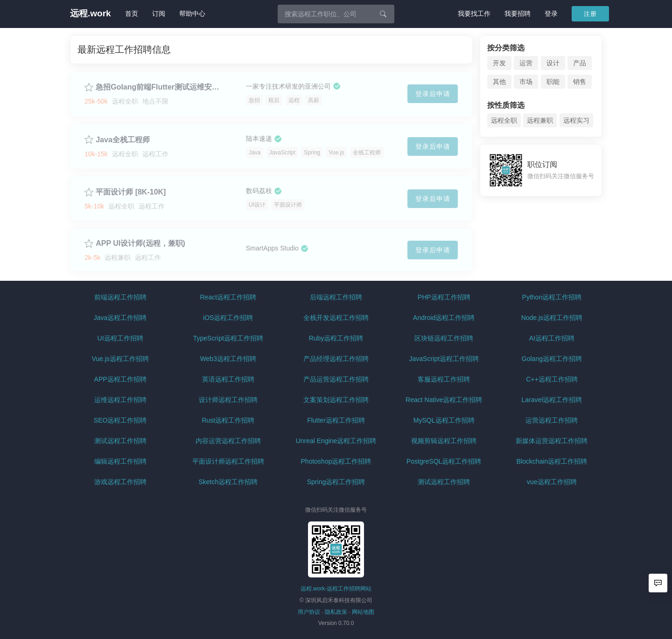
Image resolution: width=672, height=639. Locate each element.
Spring (312, 153)
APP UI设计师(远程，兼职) (140, 243)
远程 (294, 100)
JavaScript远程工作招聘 (444, 359)
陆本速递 (259, 139)
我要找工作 (474, 14)
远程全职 (504, 120)
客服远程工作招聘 (444, 379)
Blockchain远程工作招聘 (552, 461)
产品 (580, 63)
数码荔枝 (259, 191)
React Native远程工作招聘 (444, 400)
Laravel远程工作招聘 (552, 400)
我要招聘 (518, 14)
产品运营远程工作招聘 (336, 379)
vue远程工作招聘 (552, 482)
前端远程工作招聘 (120, 297)
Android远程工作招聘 (444, 318)
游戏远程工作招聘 (120, 482)
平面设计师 (288, 205)
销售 (580, 82)
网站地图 (363, 612)
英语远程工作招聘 (228, 379)
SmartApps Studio (272, 248)
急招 (254, 100)
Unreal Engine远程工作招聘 (336, 441)
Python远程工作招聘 (552, 297)
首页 (132, 14)
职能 (553, 82)
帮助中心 (192, 14)
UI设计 (257, 205)
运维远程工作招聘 (120, 400)
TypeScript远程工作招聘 (228, 338)
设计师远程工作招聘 (228, 400)
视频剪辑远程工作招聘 (444, 441)
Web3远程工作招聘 (228, 359)
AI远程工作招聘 (552, 338)
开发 (499, 63)
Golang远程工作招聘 (552, 359)
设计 (553, 63)
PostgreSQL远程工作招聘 (444, 461)
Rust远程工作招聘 (228, 420)
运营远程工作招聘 (552, 420)
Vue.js (336, 153)
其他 (499, 82)
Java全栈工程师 (123, 140)
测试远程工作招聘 (120, 441)
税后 (274, 100)
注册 (590, 14)
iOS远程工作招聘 (228, 318)
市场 (526, 82)
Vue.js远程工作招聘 (120, 359)
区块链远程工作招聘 (444, 338)
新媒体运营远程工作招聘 (552, 441)
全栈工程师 (367, 153)
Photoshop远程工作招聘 (336, 461)
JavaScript (282, 153)
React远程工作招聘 (228, 297)
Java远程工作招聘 (120, 318)
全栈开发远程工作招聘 (336, 318)
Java (255, 153)
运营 (526, 63)
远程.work (91, 14)
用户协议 (309, 612)
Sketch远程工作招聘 (228, 482)
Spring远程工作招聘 (336, 482)
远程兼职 (540, 120)
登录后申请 (433, 94)
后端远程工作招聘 (336, 297)
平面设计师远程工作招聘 (228, 461)
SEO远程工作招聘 (120, 420)
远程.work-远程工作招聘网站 (336, 589)
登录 (551, 14)
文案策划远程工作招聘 (336, 400)
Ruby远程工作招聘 (336, 338)
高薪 (314, 100)
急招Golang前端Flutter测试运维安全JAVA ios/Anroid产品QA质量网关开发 (161, 87)
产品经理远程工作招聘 (336, 359)
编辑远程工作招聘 (120, 461)
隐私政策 (336, 612)
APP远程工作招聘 (120, 379)
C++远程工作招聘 (552, 379)
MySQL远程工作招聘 (444, 420)
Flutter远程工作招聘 (336, 420)
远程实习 (576, 120)
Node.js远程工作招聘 (552, 318)
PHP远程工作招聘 (444, 297)
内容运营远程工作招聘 (228, 441)
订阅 (159, 14)
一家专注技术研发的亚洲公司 (288, 86)
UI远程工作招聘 (120, 338)
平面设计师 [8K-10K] (131, 192)
